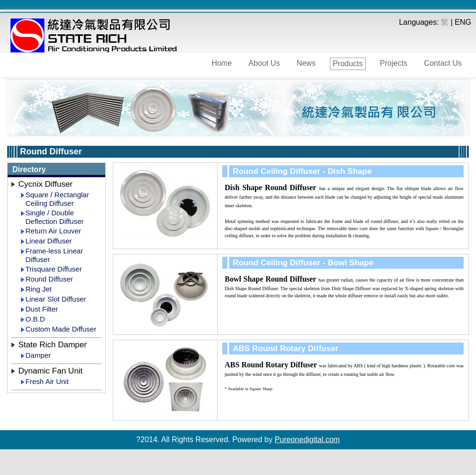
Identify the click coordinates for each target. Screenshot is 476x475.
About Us (264, 63)
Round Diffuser (50, 279)
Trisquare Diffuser (54, 269)
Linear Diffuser (49, 241)
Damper (38, 355)
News (306, 63)
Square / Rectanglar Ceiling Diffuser (57, 199)
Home (222, 63)
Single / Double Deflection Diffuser (55, 217)
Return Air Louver (54, 231)
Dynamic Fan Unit (51, 371)
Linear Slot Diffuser (56, 299)
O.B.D (35, 319)
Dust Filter (42, 309)
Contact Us (443, 63)
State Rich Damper (53, 345)
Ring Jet (39, 289)
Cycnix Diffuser (46, 184)
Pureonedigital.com (307, 440)
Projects (394, 63)
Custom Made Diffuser (61, 329)
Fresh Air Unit (47, 381)
